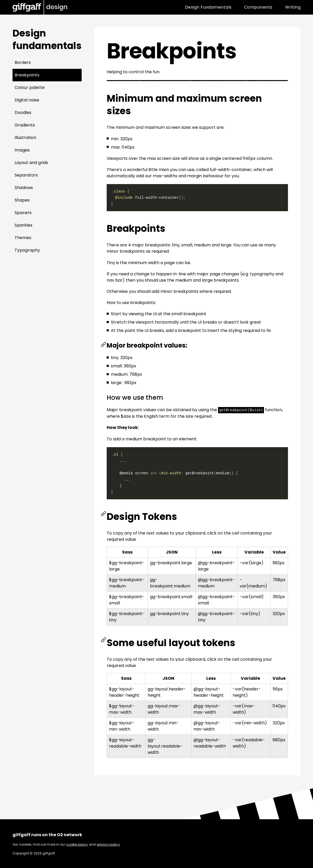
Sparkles (23, 225)
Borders (23, 62)
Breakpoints (27, 75)
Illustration (25, 138)
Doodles (23, 113)
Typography (27, 250)
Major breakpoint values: (147, 345)
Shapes (22, 200)
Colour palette (30, 87)
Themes (23, 238)
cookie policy (77, 844)
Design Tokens (142, 517)
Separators (26, 175)
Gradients (25, 125)
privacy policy (108, 844)
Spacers (23, 213)
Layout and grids (31, 163)
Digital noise (27, 100)
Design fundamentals (47, 40)
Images (22, 150)
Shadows (24, 188)
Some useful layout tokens (171, 643)
